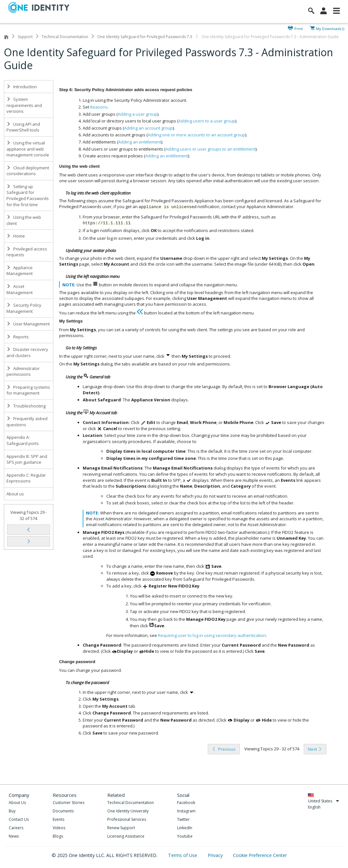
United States (324, 801)
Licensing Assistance (126, 836)
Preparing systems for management (28, 390)
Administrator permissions (23, 371)
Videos (59, 828)
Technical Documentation (65, 37)
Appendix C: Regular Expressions (26, 478)
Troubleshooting (26, 406)
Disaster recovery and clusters (27, 352)
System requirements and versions (24, 105)
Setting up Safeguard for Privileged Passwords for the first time (28, 196)
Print (299, 28)
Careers (16, 828)
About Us (17, 803)
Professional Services (127, 819)
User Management (28, 324)
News (14, 836)
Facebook (186, 803)
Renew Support (121, 828)
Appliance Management (20, 271)
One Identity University (128, 811)
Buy (12, 811)
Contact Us (19, 819)
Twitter (183, 819)
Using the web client (24, 220)
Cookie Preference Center (260, 855)
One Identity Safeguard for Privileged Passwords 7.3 (145, 37)
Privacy (216, 855)
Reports (18, 337)
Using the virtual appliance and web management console (28, 149)
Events (58, 819)
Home (16, 236)
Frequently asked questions (27, 422)
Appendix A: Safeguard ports (23, 440)
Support (25, 37)
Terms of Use (183, 855)
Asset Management (20, 289)
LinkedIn (185, 828)
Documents (63, 811)
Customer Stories (69, 803)
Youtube (185, 836)
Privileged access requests (27, 252)
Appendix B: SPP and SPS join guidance (27, 459)
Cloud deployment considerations (28, 171)
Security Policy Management (24, 308)
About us (15, 494)
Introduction (22, 87)
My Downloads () (330, 28)
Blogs (58, 836)
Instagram (186, 811)
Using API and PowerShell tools (23, 127)
